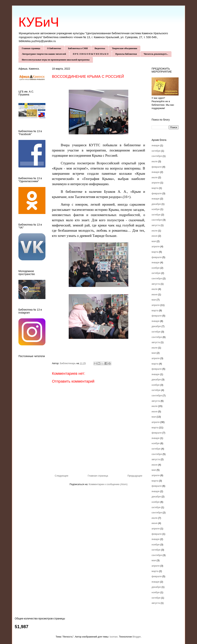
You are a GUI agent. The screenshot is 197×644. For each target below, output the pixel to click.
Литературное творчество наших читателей (44, 54)
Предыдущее (135, 476)
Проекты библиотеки (126, 54)
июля (154, 161)
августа (156, 225)
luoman (114, 637)
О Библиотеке (54, 48)
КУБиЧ (39, 22)
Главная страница (31, 48)
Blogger (137, 637)
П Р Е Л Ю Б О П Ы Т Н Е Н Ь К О (91, 54)
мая (154, 241)
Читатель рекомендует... (156, 54)
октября (156, 151)
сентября (157, 156)
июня (154, 236)
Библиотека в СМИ (78, 48)
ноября (156, 209)
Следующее (62, 476)
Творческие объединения (124, 48)
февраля (157, 167)
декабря (156, 204)
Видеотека (100, 48)
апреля (156, 183)
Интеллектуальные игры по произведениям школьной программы (56, 60)
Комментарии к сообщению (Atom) (108, 484)
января (155, 145)
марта (155, 188)
